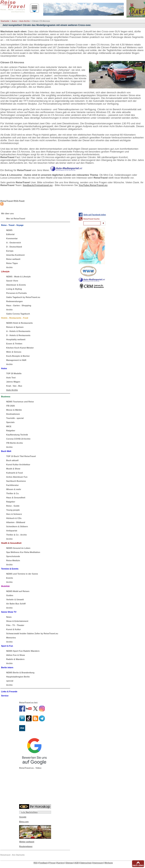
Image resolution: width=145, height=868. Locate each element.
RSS (36, 863)
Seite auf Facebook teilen (95, 215)
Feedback (43, 863)
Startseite (5, 21)
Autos (14, 21)
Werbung (109, 863)
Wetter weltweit (27, 842)
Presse (52, 863)
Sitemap (69, 863)
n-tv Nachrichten (29, 812)
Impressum (98, 863)
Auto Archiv (25, 21)
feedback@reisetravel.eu (38, 185)
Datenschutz (86, 863)
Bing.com (24, 822)
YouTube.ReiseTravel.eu (93, 185)
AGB (77, 863)
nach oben (138, 865)
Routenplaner (26, 846)
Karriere (60, 863)
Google (23, 817)
